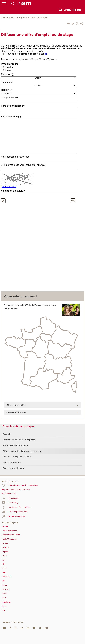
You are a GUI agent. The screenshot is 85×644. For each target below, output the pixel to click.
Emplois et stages (38, 18)
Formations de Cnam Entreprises (19, 440)
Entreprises (22, 18)
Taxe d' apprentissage (14, 468)
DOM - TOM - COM (16, 405)
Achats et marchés (12, 463)
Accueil (6, 434)
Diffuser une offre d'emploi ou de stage (22, 451)
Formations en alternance (15, 446)
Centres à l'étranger (16, 412)
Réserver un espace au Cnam (17, 457)
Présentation (7, 18)
